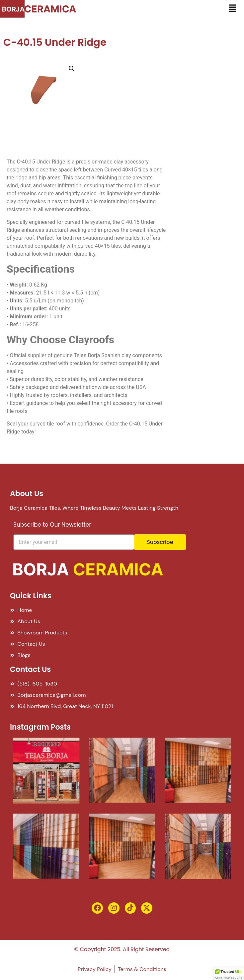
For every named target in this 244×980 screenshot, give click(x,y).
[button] (232, 9)
